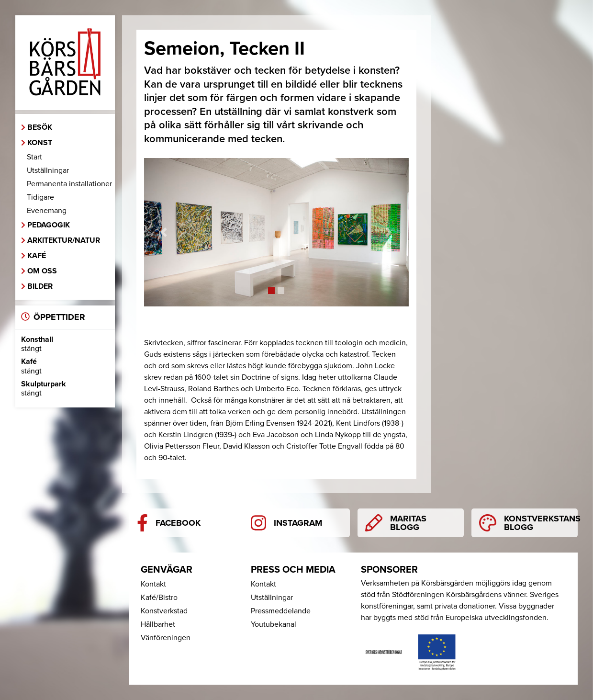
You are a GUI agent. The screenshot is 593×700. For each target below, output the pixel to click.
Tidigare (40, 197)
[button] (164, 232)
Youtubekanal (274, 624)
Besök (40, 127)
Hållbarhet (158, 624)
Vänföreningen (166, 638)
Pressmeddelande (281, 611)
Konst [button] (40, 143)
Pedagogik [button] (49, 225)
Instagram (286, 523)
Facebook (169, 523)
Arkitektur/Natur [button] (64, 240)
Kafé (37, 256)
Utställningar (48, 170)
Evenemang (47, 211)
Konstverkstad (164, 611)
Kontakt (153, 584)
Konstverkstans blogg (528, 523)
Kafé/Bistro (159, 598)
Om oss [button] (42, 271)
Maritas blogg (396, 523)
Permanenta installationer (69, 184)
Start (34, 157)
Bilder (40, 286)
